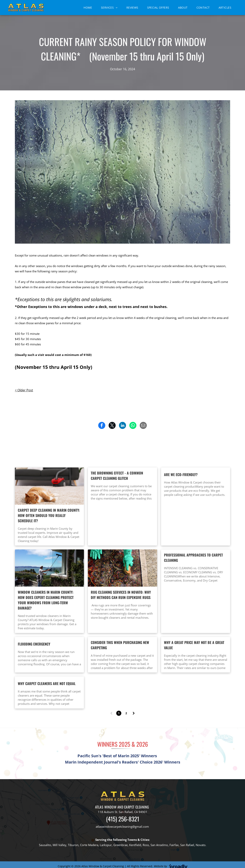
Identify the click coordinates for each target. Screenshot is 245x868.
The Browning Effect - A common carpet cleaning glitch (117, 476)
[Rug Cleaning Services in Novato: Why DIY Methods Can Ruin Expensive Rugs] (122, 568)
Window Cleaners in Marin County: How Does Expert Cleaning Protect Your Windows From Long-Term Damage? (46, 600)
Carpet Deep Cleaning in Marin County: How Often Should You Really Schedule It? (49, 515)
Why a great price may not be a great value (194, 645)
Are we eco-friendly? (181, 475)
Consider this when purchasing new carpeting (120, 645)
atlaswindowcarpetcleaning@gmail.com (122, 827)
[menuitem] (89, 8)
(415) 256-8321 (123, 819)
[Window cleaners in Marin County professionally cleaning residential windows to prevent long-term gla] (49, 568)
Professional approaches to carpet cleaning (193, 558)
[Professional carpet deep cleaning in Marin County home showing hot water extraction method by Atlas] (49, 486)
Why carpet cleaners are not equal (47, 683)
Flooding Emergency (34, 644)
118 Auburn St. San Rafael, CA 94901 (123, 812)
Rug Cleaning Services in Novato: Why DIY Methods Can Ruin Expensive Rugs (121, 595)
